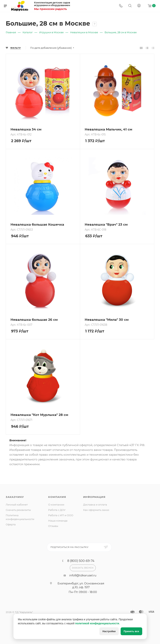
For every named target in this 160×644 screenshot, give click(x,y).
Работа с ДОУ (57, 510)
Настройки (109, 631)
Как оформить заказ (96, 510)
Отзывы (53, 526)
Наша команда (58, 521)
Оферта (11, 524)
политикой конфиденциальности (97, 623)
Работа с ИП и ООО (61, 515)
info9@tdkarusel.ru (83, 575)
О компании (56, 505)
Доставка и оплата (95, 505)
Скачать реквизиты (18, 510)
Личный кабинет (17, 505)
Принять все (131, 631)
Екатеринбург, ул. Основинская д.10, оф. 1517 (81, 585)
